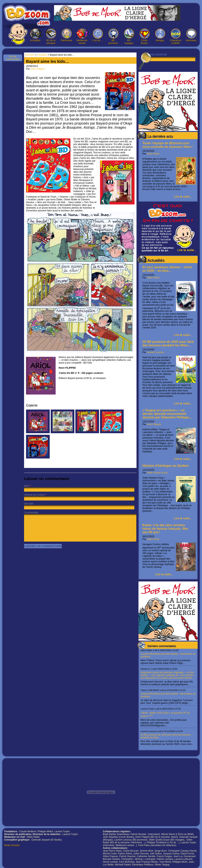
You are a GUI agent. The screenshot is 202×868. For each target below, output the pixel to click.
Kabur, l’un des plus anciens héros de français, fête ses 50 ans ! (165, 529)
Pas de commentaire (13, 58)
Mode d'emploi (12, 845)
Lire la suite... (183, 197)
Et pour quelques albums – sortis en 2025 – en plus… (167, 269)
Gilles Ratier (153, 154)
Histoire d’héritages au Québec (166, 466)
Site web (29, 504)
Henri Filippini (154, 424)
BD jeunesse (113, 37)
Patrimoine (66, 35)
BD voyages (129, 37)
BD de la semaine (51, 37)
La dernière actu (160, 136)
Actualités (35, 35)
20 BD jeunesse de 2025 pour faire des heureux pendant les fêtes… (168, 344)
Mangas (160, 35)
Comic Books (144, 37)
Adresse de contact (34, 495)
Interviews (191, 35)
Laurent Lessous (156, 352)
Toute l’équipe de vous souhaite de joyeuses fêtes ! (167, 145)
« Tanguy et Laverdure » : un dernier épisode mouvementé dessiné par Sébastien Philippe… (167, 414)
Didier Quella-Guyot (157, 473)
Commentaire (31, 513)
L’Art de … (98, 35)
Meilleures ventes (82, 37)
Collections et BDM (176, 37)
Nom (27, 486)
